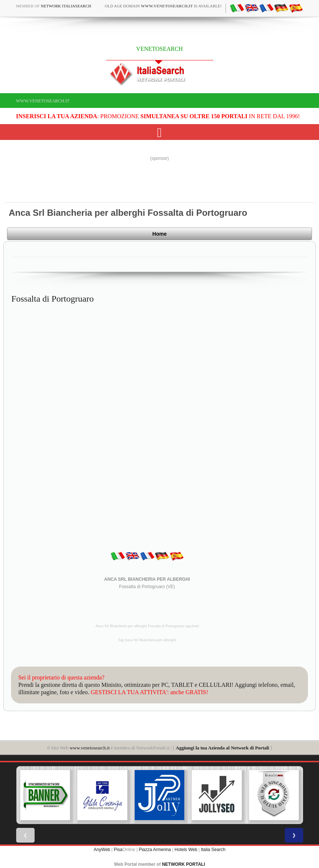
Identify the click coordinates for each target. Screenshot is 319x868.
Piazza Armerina (155, 850)
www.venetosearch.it (43, 101)
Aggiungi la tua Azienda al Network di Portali (223, 748)
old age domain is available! (163, 6)
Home (159, 234)
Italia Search (213, 850)
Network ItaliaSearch (66, 6)
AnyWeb (102, 850)
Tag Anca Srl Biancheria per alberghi (147, 640)
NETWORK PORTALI (183, 864)
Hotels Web (186, 850)
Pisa (118, 850)
